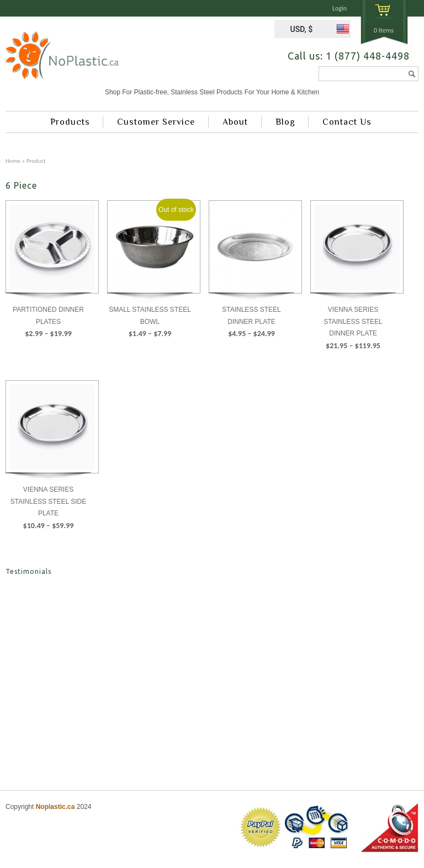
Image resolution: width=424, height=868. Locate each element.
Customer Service (156, 122)
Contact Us (347, 122)
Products (70, 122)
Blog (285, 122)
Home (13, 161)
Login (340, 8)
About (235, 122)
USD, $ (301, 29)
